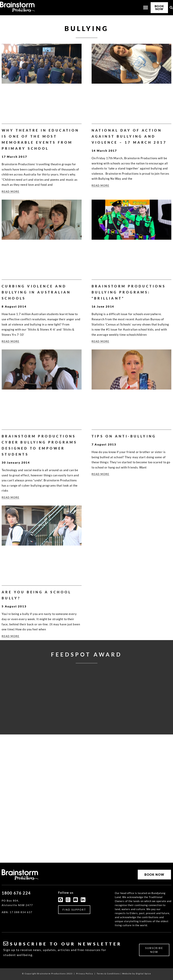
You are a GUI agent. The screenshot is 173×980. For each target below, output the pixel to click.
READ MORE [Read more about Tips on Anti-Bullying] (100, 474)
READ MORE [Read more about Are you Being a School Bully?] (11, 636)
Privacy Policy (85, 974)
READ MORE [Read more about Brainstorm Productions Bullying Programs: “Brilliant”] (100, 341)
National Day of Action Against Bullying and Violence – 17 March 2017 (129, 136)
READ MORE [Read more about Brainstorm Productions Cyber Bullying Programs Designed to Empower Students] (11, 497)
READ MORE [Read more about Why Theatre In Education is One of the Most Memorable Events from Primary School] (11, 191)
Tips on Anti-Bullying (124, 436)
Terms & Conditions (108, 974)
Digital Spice (143, 974)
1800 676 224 (16, 893)
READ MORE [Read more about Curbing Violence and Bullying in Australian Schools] (11, 341)
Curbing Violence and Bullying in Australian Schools (36, 292)
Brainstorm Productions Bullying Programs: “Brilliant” (129, 292)
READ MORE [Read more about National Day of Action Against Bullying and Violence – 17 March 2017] (100, 185)
